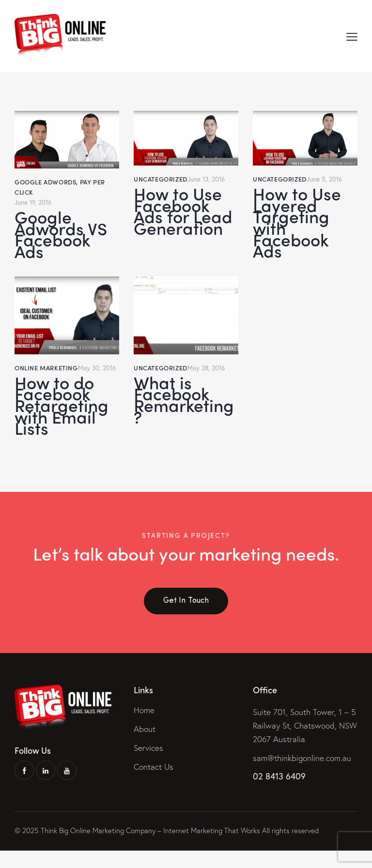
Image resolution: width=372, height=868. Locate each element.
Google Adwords (45, 182)
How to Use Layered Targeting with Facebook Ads (299, 227)
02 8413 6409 (279, 793)
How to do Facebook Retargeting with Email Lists (62, 419)
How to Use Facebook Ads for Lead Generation (184, 214)
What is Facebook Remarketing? (185, 412)
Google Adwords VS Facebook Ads (62, 237)
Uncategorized (161, 179)
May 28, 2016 (207, 377)
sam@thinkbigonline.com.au (302, 775)
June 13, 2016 (207, 179)
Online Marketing (46, 377)
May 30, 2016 (98, 377)
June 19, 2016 (34, 202)
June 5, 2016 (325, 179)
